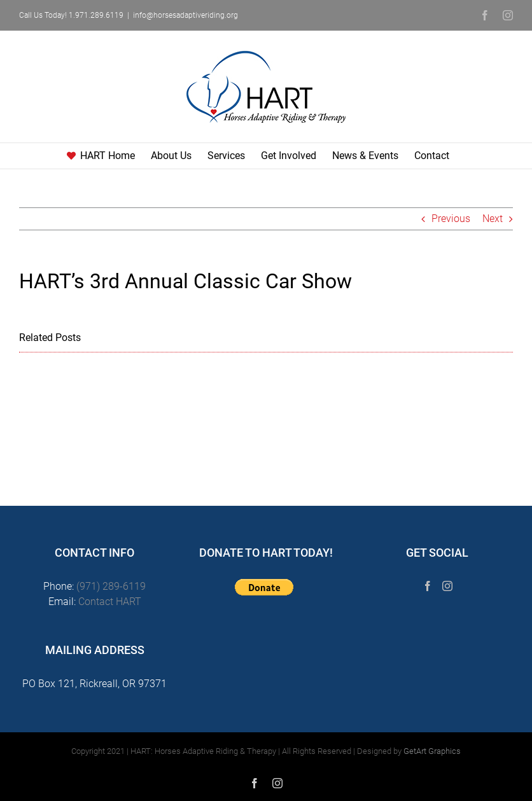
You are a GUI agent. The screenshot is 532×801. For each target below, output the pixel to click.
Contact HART (110, 602)
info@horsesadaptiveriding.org (185, 15)
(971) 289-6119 (111, 586)
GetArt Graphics (432, 751)
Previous (451, 219)
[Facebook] (428, 586)
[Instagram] (447, 586)
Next (493, 219)
